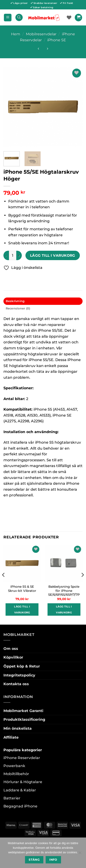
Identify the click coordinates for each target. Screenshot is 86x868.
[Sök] (19, 17)
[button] (8, 18)
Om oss (11, 649)
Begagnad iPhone (20, 806)
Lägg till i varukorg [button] (22, 609)
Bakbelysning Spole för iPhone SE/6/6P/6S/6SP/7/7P (64, 591)
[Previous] (4, 584)
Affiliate (11, 737)
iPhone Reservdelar (22, 758)
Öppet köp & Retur (22, 666)
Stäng (34, 860)
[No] (80, 854)
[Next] (82, 584)
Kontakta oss (16, 684)
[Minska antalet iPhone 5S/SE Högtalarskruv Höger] (6, 255)
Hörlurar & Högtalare (23, 782)
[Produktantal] (13, 255)
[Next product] (38, 49)
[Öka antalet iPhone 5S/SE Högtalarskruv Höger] (19, 255)
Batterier (12, 798)
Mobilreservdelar (41, 34)
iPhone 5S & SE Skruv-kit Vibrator (22, 589)
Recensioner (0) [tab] (18, 308)
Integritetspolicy (19, 675)
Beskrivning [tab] (15, 301)
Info (53, 860)
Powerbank (14, 766)
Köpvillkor (13, 657)
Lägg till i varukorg (53, 255)
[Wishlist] (69, 17)
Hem (16, 34)
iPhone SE (57, 40)
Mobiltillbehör (16, 774)
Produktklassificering (24, 719)
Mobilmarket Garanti (23, 711)
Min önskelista (18, 728)
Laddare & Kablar (20, 790)
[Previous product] (47, 49)
